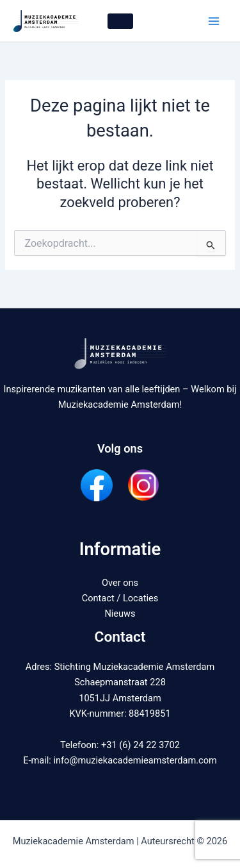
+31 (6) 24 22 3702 (140, 745)
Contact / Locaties (120, 598)
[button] (120, 21)
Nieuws (120, 613)
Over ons (120, 583)
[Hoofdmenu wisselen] (214, 21)
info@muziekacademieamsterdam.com (135, 760)
